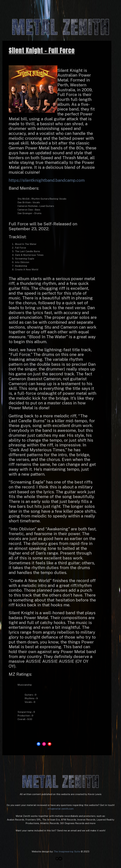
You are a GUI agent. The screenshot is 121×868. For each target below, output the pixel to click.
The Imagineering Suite (67, 851)
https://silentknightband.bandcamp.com (47, 180)
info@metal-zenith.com (61, 809)
